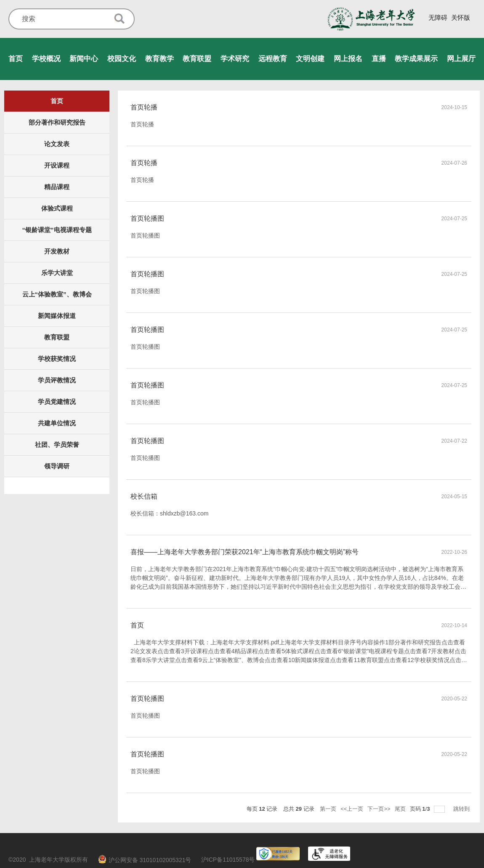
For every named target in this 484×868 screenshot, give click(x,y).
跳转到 (462, 809)
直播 (379, 59)
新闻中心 (84, 59)
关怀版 (461, 17)
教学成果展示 (416, 59)
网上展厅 (461, 59)
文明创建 (310, 59)
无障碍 (438, 17)
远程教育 (273, 59)
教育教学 (160, 59)
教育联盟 (197, 59)
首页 (16, 59)
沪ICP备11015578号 (228, 860)
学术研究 (235, 59)
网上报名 (348, 59)
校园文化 (122, 59)
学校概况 (46, 59)
